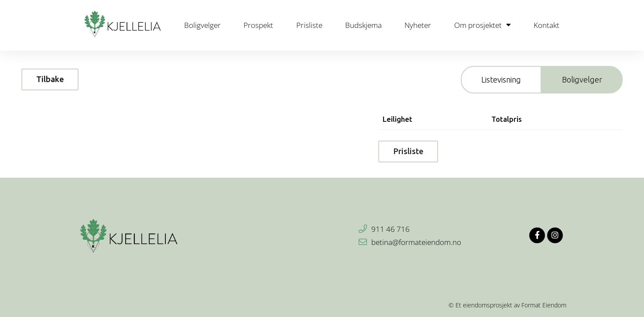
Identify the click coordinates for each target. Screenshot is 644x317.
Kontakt (546, 25)
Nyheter (418, 25)
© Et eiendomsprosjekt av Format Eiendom (507, 305)
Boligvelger (202, 25)
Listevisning (501, 79)
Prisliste (309, 25)
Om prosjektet (483, 25)
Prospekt (258, 25)
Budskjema (363, 25)
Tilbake (50, 79)
